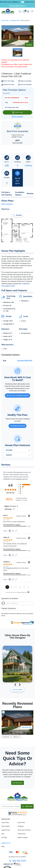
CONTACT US (6, 843)
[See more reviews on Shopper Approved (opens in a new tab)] (16, 531)
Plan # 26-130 (26, 727)
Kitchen (9, 450)
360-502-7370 (18, 861)
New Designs (6, 826)
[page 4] (20, 587)
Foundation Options (20, 194)
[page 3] (16, 587)
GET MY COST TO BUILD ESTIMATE (18, 396)
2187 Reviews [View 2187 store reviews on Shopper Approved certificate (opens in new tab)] (12, 493)
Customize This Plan (17, 426)
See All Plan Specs (17, 178)
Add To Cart (18, 112)
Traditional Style (15, 20)
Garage (9, 455)
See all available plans (17, 6)
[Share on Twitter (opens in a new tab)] (13, 531)
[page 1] (7, 587)
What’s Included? (17, 117)
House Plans (5, 20)
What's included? (7, 204)
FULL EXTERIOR (6, 737)
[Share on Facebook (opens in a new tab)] (10, 531)
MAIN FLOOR (16, 737)
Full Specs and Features (7, 194)
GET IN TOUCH (18, 783)
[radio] (25, 485)
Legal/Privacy (6, 830)
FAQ (3, 834)
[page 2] (12, 587)
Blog (3, 846)
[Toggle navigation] (32, 11)
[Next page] (28, 587)
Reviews (30, 194)
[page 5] (24, 587)
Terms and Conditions (24, 830)
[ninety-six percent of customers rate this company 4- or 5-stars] (18, 499)
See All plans (17, 689)
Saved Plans (21, 822)
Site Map (4, 837)
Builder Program (23, 837)
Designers (21, 826)
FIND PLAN (27, 806)
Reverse (29, 45)
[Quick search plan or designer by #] (11, 806)
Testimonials (21, 834)
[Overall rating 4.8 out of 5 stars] (10, 490)
